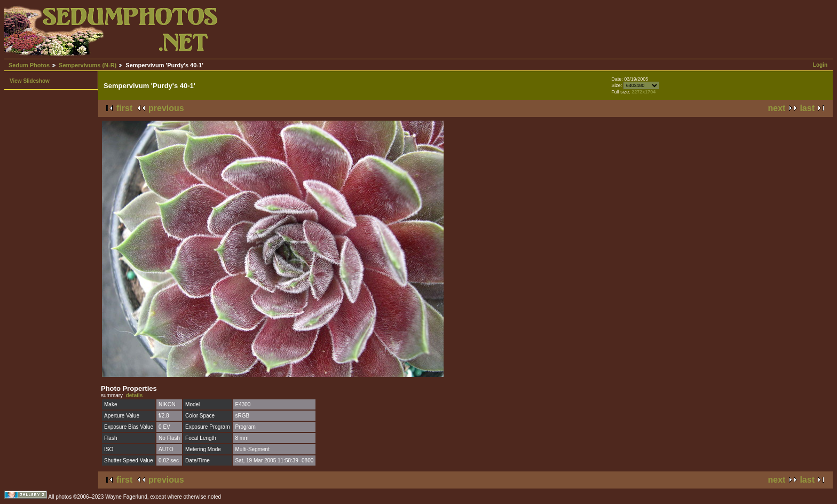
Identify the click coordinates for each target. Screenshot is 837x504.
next (777, 108)
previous (166, 108)
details (135, 395)
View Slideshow (30, 81)
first (124, 108)
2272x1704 (643, 92)
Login (820, 65)
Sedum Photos (29, 65)
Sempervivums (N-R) (88, 65)
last (807, 108)
